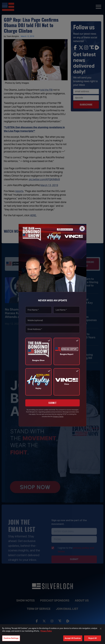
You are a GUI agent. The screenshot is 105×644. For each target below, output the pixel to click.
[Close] (82, 229)
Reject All (92, 638)
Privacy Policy (46, 631)
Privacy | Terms (58, 416)
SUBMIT (53, 403)
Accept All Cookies (73, 638)
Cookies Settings (11, 638)
